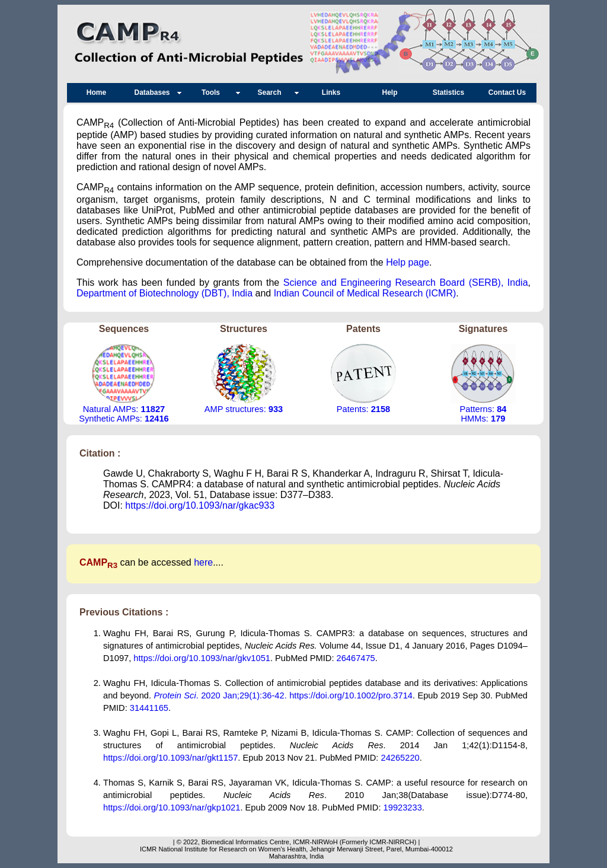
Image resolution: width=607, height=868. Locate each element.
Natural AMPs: (124, 409)
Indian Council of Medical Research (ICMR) (365, 293)
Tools (214, 92)
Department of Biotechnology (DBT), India (164, 293)
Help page (408, 262)
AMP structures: (244, 409)
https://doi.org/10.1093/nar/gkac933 (200, 505)
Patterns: (483, 409)
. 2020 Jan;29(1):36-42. (221, 695)
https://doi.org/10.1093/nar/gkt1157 (170, 758)
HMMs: (483, 419)
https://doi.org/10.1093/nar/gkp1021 (172, 808)
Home (96, 92)
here (203, 562)
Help (389, 92)
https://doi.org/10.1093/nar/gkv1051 (202, 658)
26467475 (356, 658)
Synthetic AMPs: (124, 419)
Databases (155, 92)
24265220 (400, 758)
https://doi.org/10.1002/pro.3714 (351, 695)
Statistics (448, 92)
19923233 (403, 808)
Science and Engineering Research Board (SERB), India (406, 283)
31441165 (149, 708)
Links (331, 92)
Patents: (363, 409)
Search (272, 92)
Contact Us (507, 92)
